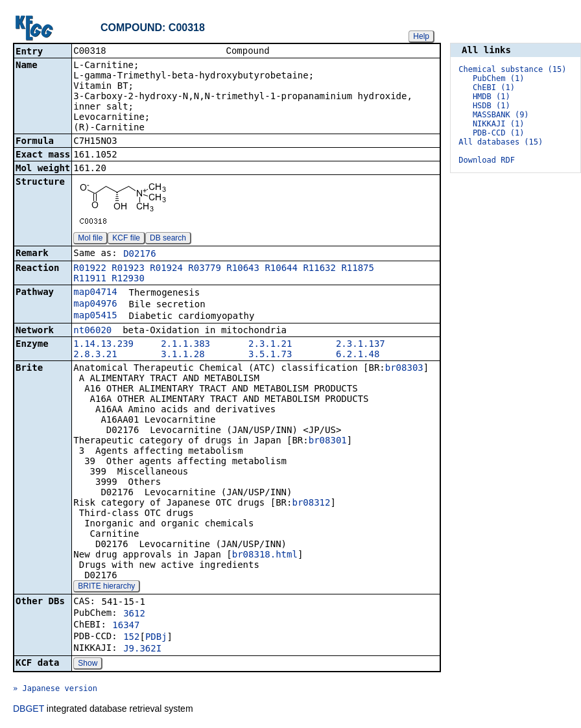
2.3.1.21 (270, 345)
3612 (134, 615)
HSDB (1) (492, 106)
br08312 (311, 504)
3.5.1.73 (270, 355)
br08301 (328, 441)
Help (421, 36)
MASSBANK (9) (501, 115)
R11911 (90, 279)
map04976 (95, 305)
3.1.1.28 (183, 355)
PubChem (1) (498, 78)
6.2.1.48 (358, 355)
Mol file (90, 239)
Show (88, 664)
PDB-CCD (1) (498, 133)
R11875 (358, 269)
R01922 (90, 269)
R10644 (281, 269)
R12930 (128, 279)
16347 (126, 626)
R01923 (128, 269)
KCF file (126, 239)
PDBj (156, 638)
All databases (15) (501, 142)
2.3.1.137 (361, 345)
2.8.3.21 (95, 355)
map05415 (95, 316)
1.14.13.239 (103, 345)
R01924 (166, 269)
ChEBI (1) (494, 88)
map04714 (95, 293)
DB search (168, 239)
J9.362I (142, 650)
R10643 (243, 269)
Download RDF (487, 160)
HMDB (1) (492, 97)
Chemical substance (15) (512, 69)
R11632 (319, 269)
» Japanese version (55, 690)
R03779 (205, 269)
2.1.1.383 (185, 345)
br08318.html (265, 556)
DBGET (29, 710)
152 (131, 638)
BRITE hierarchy (106, 587)
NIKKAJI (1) (498, 124)
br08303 (404, 369)
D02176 (140, 255)
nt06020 (92, 331)
